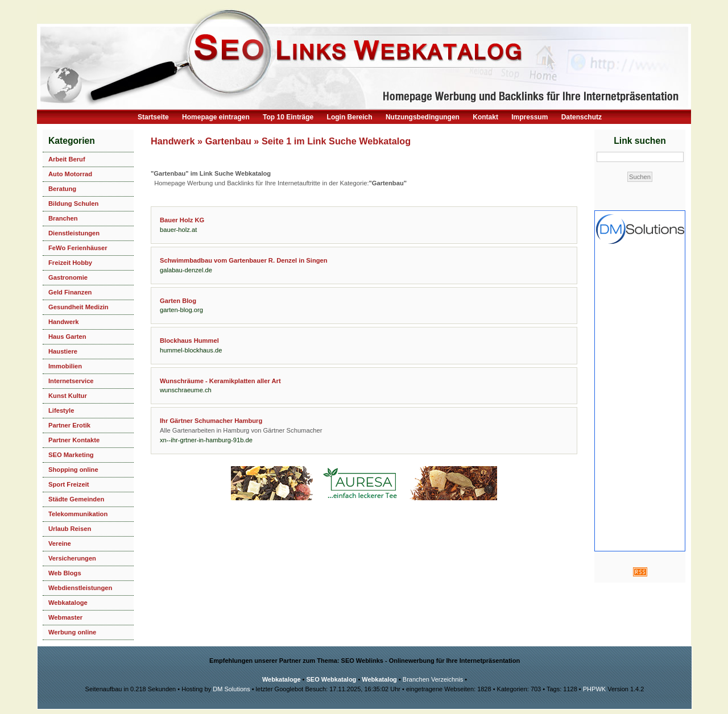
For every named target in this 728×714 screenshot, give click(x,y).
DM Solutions (231, 689)
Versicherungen (72, 558)
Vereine (60, 543)
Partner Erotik (69, 425)
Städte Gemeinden (76, 499)
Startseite (153, 117)
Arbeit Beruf (67, 159)
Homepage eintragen (216, 117)
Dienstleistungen (74, 233)
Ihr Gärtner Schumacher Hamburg (211, 421)
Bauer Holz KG (182, 220)
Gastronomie (68, 277)
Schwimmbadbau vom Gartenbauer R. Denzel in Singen (244, 260)
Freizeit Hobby (70, 263)
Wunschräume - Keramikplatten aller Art (220, 381)
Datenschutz (582, 117)
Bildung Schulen (73, 204)
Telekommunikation (78, 514)
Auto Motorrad (70, 174)
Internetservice (71, 381)
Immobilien (65, 366)
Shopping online (73, 470)
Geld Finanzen (70, 292)
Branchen (63, 218)
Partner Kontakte (74, 440)
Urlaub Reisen (70, 529)
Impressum (530, 117)
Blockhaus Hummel (189, 341)
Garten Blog (178, 301)
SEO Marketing (71, 455)
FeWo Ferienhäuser (78, 248)
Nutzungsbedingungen (423, 117)
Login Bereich (350, 117)
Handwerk (63, 322)
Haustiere (63, 351)
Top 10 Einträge (288, 117)
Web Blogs (65, 573)
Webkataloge (68, 603)
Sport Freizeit (69, 484)
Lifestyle (61, 410)
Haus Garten (67, 337)
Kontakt (485, 117)
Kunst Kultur (68, 396)
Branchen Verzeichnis (433, 679)
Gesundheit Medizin (78, 307)
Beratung (62, 189)
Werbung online (72, 632)
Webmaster (65, 617)
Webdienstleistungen (80, 588)
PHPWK (594, 689)
